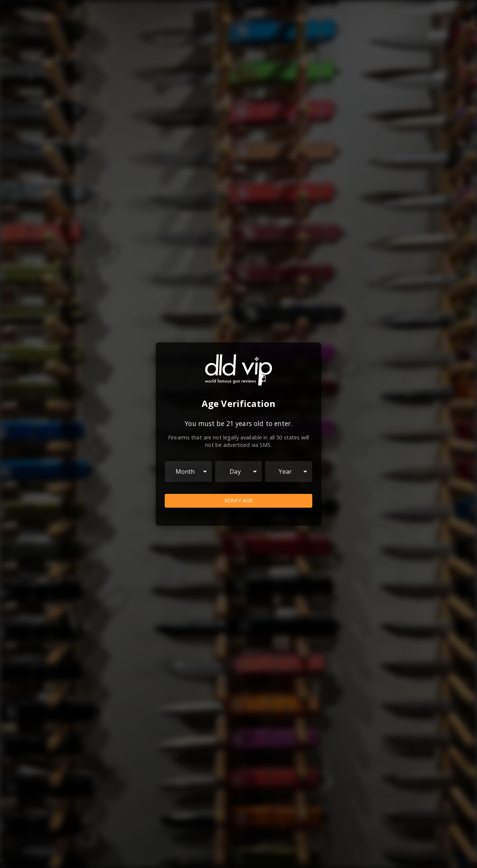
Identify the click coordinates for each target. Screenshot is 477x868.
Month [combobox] (185, 471)
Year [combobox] (285, 471)
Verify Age (238, 501)
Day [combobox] (235, 471)
